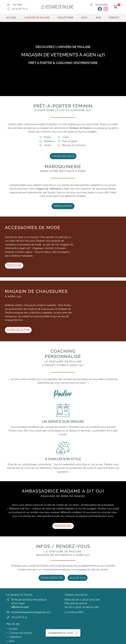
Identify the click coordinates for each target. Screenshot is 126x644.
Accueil (11, 18)
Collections (65, 18)
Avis (98, 18)
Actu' (84, 18)
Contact (114, 18)
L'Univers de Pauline (37, 18)
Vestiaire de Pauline (80, 128)
